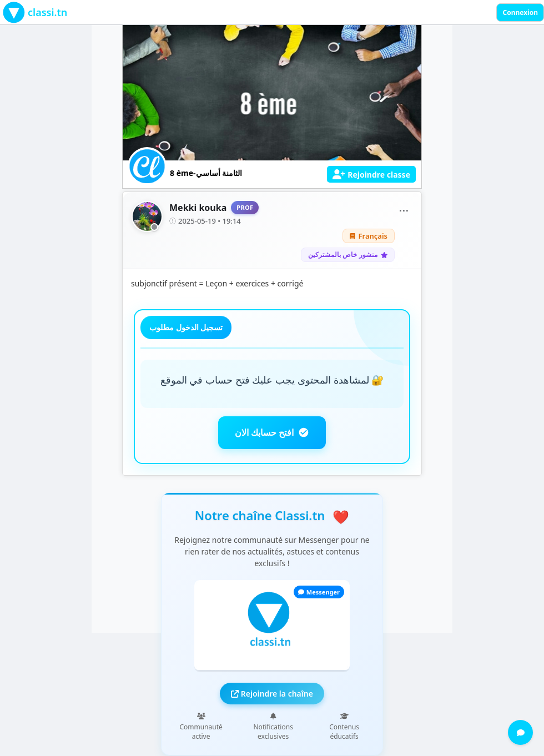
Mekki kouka (198, 208)
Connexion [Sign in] (520, 12)
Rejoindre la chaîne (272, 694)
